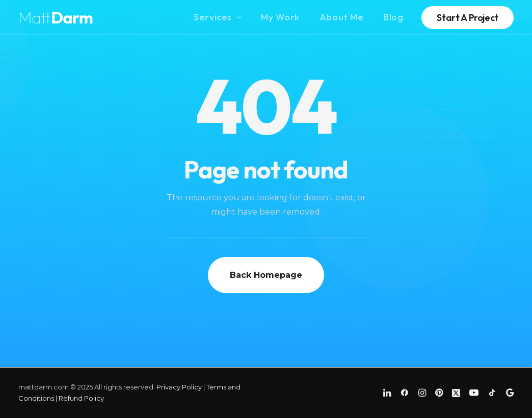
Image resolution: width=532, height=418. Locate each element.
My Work (280, 17)
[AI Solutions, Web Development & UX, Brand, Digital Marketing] (56, 17)
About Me (341, 17)
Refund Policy (81, 398)
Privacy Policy (179, 387)
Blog (393, 17)
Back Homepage (266, 275)
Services (217, 17)
